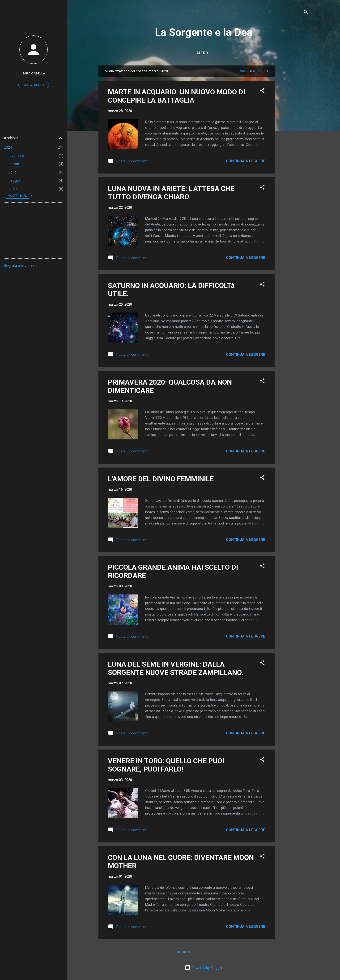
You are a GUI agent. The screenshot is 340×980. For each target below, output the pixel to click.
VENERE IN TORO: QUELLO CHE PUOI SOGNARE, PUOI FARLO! (166, 765)
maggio (14, 180)
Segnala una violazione (23, 266)
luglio (12, 172)
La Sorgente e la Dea (204, 32)
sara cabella (34, 73)
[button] (262, 91)
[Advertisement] (293, 136)
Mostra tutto (254, 71)
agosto (13, 164)
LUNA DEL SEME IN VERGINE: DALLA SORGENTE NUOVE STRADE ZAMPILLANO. (176, 668)
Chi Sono (241, 53)
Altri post (187, 952)
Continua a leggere (246, 161)
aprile (12, 189)
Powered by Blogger (204, 968)
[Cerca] (306, 13)
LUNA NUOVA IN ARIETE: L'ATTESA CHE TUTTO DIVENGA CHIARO (171, 193)
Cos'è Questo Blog (205, 53)
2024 (8, 147)
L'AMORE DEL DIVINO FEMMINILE (161, 479)
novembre (16, 156)
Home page (168, 53)
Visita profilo (34, 85)
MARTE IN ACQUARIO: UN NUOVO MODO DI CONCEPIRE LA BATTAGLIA (176, 96)
